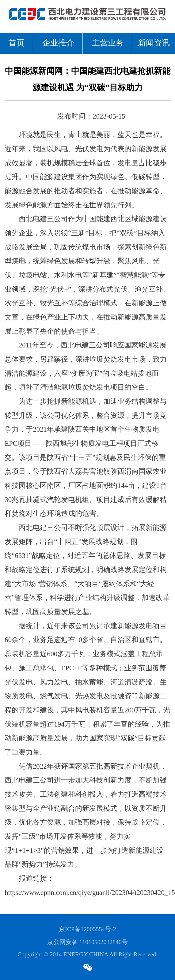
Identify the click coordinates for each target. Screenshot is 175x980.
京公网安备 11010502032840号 (87, 942)
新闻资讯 (154, 43)
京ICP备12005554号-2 (87, 929)
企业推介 (58, 43)
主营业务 (108, 43)
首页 (17, 43)
